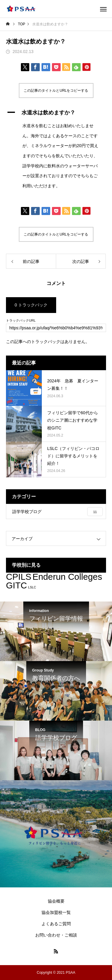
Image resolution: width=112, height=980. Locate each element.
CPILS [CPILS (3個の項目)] (19, 577)
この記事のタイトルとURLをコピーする (56, 91)
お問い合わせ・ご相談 (56, 935)
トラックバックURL (21, 321)
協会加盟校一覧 (56, 912)
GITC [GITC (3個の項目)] (16, 585)
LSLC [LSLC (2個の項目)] (32, 587)
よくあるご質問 (56, 924)
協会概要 (56, 901)
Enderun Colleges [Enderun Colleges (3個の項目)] (67, 577)
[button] (56, 113)
